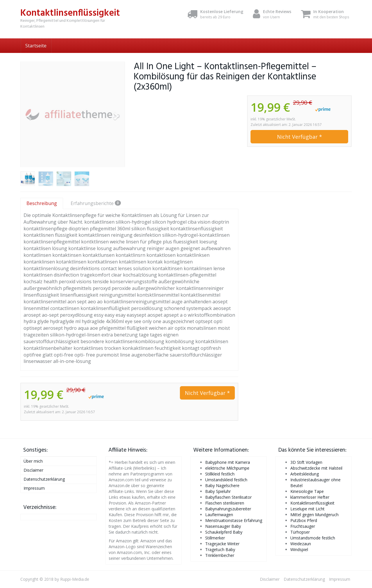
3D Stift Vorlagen (306, 462)
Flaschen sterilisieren (225, 503)
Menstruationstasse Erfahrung (234, 520)
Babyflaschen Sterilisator (228, 497)
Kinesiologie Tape (307, 491)
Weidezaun (301, 544)
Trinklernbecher (220, 555)
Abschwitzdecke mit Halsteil (316, 468)
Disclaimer (33, 470)
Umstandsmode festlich (313, 538)
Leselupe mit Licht (307, 509)
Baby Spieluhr (218, 491)
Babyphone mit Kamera (228, 462)
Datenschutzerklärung (44, 479)
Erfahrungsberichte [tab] (96, 203)
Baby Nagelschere (222, 485)
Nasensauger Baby (223, 526)
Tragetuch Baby (220, 549)
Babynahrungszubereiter (228, 509)
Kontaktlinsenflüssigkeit (312, 503)
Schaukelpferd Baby (224, 532)
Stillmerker (215, 538)
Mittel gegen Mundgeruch (314, 515)
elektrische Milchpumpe (227, 468)
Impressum (34, 488)
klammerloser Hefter (310, 497)
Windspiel (299, 549)
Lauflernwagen (219, 515)
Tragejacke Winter (222, 544)
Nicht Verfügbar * (299, 137)
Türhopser (300, 532)
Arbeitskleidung (305, 474)
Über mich (33, 461)
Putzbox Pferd (304, 520)
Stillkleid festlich (220, 474)
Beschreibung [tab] (42, 203)
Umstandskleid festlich (226, 480)
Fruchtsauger (303, 526)
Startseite (36, 46)
